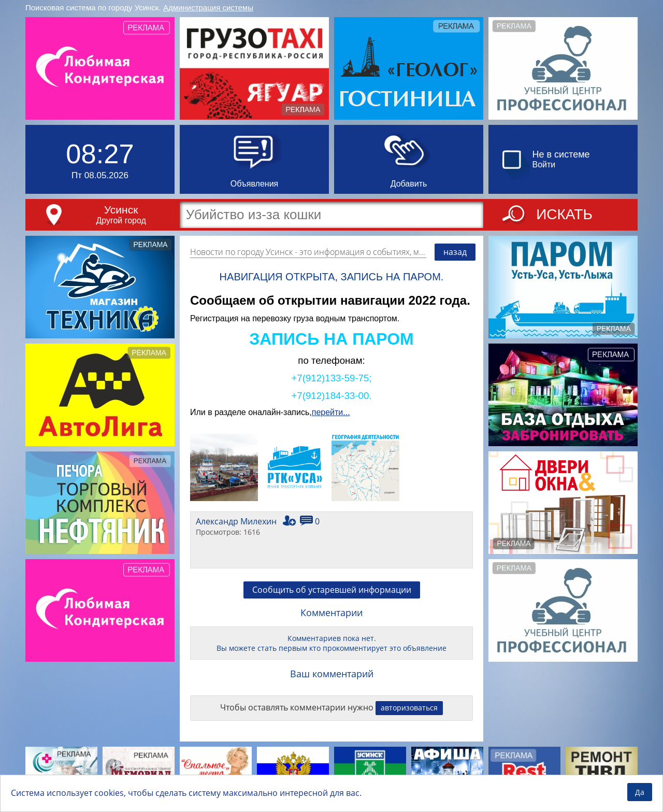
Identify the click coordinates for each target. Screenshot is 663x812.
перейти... (331, 412)
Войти (544, 165)
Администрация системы (208, 8)
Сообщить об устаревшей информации (332, 590)
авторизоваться (409, 708)
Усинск (121, 210)
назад (455, 252)
